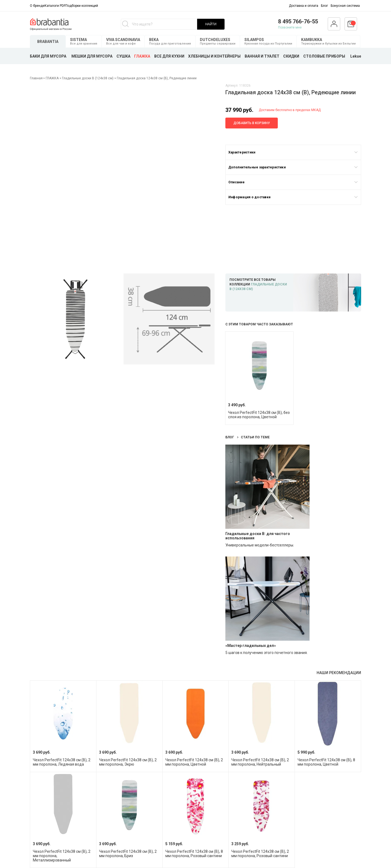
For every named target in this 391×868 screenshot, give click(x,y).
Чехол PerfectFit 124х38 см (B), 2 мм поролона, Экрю (128, 762)
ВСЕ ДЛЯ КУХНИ (169, 56)
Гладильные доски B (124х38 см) (88, 78)
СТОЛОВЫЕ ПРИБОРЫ (324, 56)
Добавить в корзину (252, 123)
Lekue (356, 56)
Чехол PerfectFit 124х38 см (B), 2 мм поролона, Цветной (194, 762)
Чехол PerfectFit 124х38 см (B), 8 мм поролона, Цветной (326, 762)
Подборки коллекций (82, 6)
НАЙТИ (211, 24)
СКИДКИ (291, 56)
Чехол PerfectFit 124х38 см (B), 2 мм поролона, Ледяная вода (62, 762)
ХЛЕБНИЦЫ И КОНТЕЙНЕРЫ (214, 56)
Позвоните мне (290, 27)
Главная (37, 78)
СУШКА (123, 56)
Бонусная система (345, 6)
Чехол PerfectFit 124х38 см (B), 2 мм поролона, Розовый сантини (260, 854)
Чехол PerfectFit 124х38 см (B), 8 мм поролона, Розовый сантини (194, 854)
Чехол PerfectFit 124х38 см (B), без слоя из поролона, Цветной (259, 415)
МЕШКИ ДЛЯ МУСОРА (92, 56)
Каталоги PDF (55, 6)
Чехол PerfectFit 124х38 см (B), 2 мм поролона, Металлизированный (62, 856)
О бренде (37, 6)
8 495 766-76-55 (298, 21)
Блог (324, 6)
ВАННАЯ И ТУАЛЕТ (262, 56)
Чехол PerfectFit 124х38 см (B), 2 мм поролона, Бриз (128, 854)
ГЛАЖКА (142, 56)
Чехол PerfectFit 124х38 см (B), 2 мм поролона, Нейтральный (260, 762)
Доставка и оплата (304, 6)
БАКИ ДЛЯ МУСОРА (48, 56)
